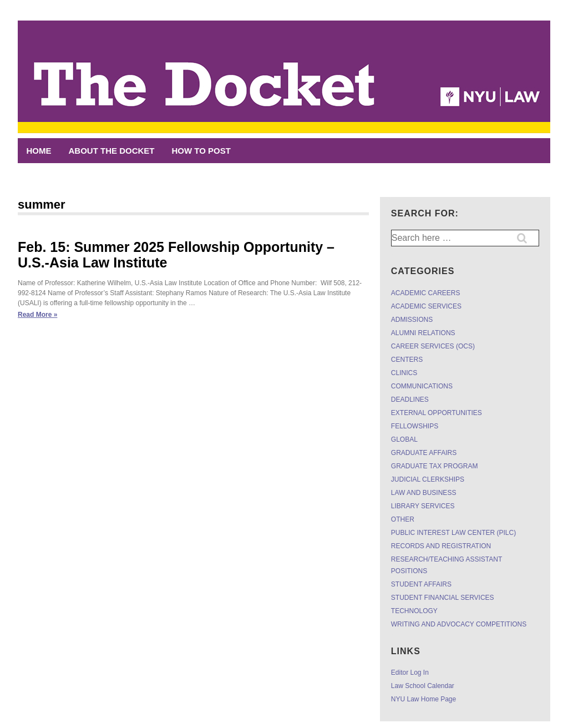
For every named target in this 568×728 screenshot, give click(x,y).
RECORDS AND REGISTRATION (441, 546)
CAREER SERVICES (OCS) (433, 346)
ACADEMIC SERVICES (426, 306)
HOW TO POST (201, 151)
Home (39, 151)
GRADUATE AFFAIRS (424, 453)
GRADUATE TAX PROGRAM (435, 466)
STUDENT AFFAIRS (421, 584)
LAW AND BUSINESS (424, 493)
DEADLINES (410, 400)
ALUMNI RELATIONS (423, 333)
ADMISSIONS (412, 320)
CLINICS (404, 373)
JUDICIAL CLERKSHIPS (428, 479)
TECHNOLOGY (414, 611)
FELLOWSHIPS (415, 426)
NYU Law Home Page (424, 699)
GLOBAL (404, 439)
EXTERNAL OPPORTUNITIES (437, 413)
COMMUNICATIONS (422, 386)
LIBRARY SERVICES (423, 506)
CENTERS (407, 360)
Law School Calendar (423, 686)
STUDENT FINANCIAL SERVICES (443, 598)
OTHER (403, 519)
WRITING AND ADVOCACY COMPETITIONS (459, 624)
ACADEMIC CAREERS (426, 293)
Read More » (37, 315)
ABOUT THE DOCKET (112, 151)
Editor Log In (410, 673)
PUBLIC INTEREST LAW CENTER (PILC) (453, 533)
